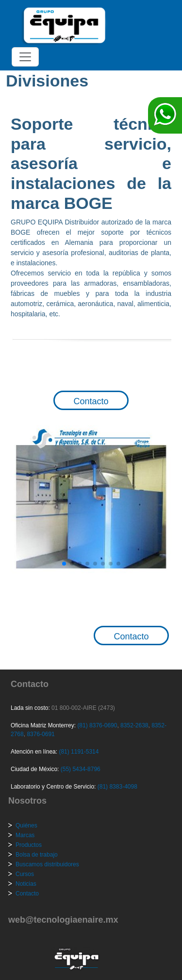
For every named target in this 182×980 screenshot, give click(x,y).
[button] (64, 564)
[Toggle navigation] (25, 57)
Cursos (25, 874)
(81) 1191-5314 (79, 752)
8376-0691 (40, 734)
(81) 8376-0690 (97, 725)
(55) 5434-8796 (81, 769)
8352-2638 (134, 725)
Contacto (91, 401)
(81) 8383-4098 (117, 787)
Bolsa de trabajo (37, 855)
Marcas (25, 835)
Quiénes (26, 825)
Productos (29, 845)
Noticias (26, 884)
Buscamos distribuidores (47, 864)
